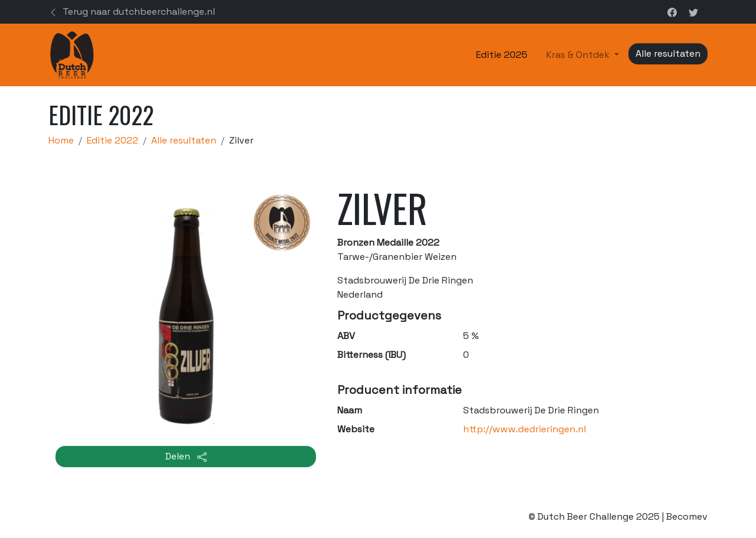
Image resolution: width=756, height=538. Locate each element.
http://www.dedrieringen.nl (524, 429)
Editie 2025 (502, 55)
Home (61, 140)
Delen (186, 456)
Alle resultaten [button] (668, 53)
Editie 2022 (113, 140)
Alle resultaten (184, 140)
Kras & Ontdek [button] (579, 55)
